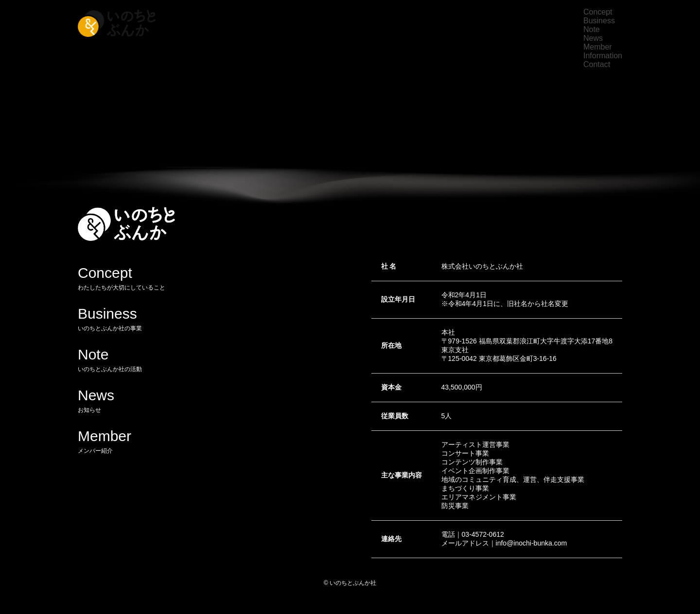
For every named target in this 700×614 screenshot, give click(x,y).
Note (592, 29)
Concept (598, 12)
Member (598, 47)
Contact (597, 64)
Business (599, 21)
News (593, 38)
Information (603, 56)
